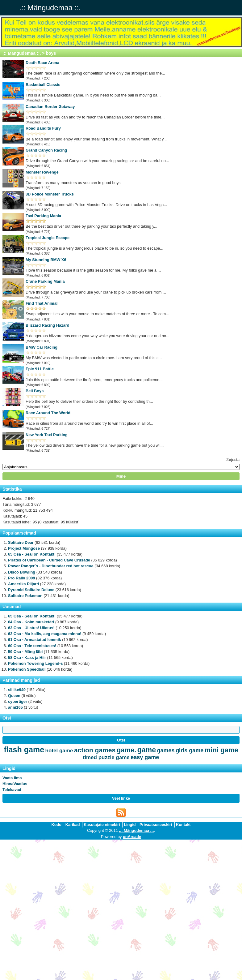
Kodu (56, 825)
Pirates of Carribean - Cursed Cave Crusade (49, 560)
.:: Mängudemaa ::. (22, 53)
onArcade (132, 837)
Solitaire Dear (21, 542)
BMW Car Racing (42, 347)
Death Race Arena (42, 63)
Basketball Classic (43, 85)
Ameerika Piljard (23, 584)
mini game (221, 750)
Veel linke (121, 798)
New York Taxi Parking (47, 435)
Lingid (130, 825)
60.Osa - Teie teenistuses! (32, 646)
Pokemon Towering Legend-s (35, 663)
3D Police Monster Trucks (50, 194)
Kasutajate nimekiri (102, 825)
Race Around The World (48, 413)
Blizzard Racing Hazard (48, 325)
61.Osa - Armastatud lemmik (35, 640)
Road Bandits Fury (43, 128)
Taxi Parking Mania (43, 216)
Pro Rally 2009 (22, 578)
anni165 (15, 707)
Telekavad (12, 790)
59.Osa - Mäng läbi (25, 652)
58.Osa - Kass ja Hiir (27, 658)
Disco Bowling (22, 572)
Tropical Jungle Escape (48, 238)
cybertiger (18, 701)
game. (127, 750)
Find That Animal (42, 303)
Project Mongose (24, 548)
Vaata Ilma (12, 778)
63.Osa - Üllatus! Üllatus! (31, 628)
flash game (24, 750)
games (166, 750)
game (147, 750)
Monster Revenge (42, 172)
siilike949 (17, 690)
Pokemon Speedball (27, 669)
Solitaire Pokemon (25, 596)
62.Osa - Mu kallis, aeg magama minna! (45, 634)
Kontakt (183, 825)
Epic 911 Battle (40, 369)
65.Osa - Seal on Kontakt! (32, 554)
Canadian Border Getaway (50, 107)
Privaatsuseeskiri (156, 825)
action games (95, 750)
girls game (190, 750)
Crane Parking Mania (45, 281)
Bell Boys (35, 391)
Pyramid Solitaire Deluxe (31, 590)
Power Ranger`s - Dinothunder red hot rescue (51, 566)
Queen (14, 696)
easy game (145, 757)
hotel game (59, 751)
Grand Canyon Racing (46, 150)
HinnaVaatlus (15, 784)
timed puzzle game (106, 757)
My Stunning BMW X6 (46, 260)
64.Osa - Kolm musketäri (31, 622)
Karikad (73, 825)
